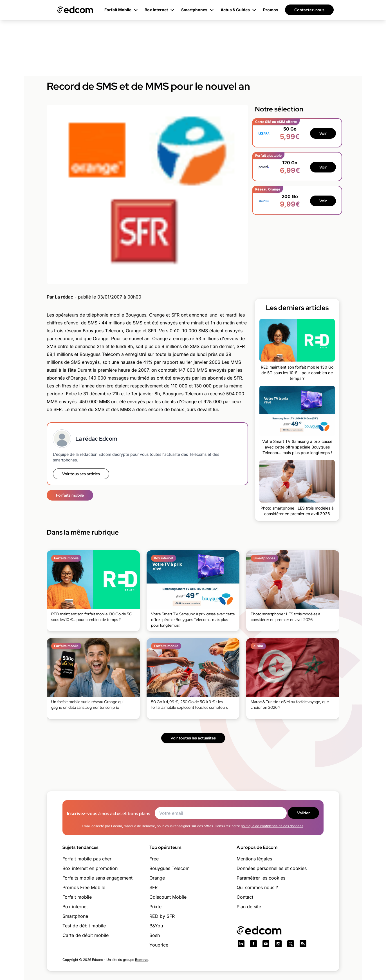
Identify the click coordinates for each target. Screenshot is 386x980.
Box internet (75, 907)
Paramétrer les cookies (261, 878)
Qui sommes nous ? (257, 887)
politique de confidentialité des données (272, 826)
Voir (323, 133)
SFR (153, 887)
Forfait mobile (77, 897)
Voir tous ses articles (81, 474)
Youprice (159, 945)
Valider (303, 813)
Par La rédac (60, 297)
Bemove (142, 960)
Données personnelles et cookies (272, 868)
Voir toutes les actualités (193, 738)
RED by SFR (162, 916)
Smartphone (75, 916)
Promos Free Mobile (84, 887)
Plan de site (249, 907)
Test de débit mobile (84, 926)
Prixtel (156, 907)
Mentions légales (254, 859)
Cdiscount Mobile (168, 897)
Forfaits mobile (70, 495)
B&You (156, 926)
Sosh (155, 935)
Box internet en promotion (90, 868)
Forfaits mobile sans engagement (97, 878)
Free (154, 859)
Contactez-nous (309, 10)
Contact (245, 897)
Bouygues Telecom (170, 868)
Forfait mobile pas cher (87, 859)
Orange (157, 878)
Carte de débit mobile (86, 935)
